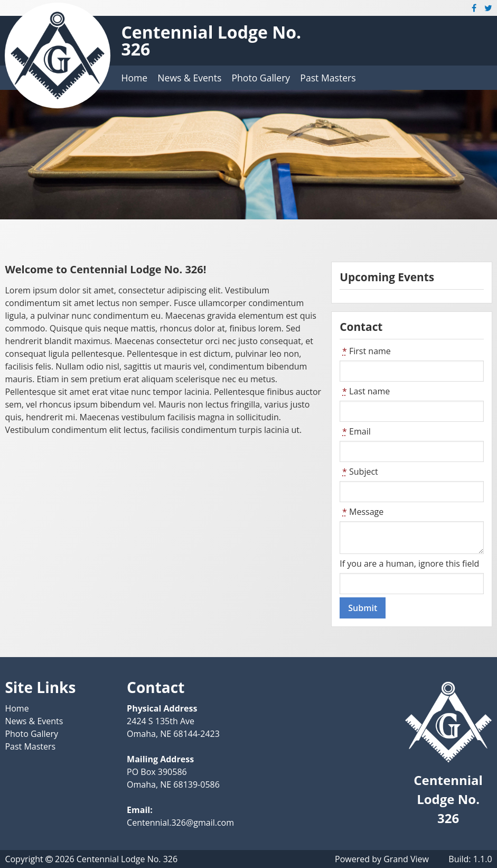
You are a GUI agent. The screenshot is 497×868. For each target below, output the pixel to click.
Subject (359, 472)
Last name (365, 391)
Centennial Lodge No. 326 (211, 40)
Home (134, 78)
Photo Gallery (261, 78)
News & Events (189, 78)
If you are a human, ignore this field (409, 564)
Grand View (406, 859)
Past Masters (328, 78)
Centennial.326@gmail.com (180, 823)
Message (362, 512)
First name (365, 351)
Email (355, 431)
